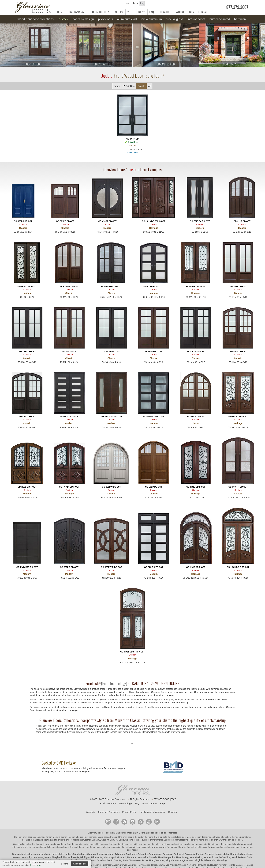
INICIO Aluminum (151, 19)
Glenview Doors (96, 833)
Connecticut (155, 854)
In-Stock (63, 19)
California (131, 854)
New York (209, 857)
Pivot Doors (106, 19)
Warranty (91, 812)
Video (131, 12)
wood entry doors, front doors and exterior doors (72, 844)
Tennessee (135, 860)
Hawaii (218, 854)
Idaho (226, 854)
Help (162, 804)
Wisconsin (210, 860)
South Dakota (114, 860)
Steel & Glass (175, 19)
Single (117, 86)
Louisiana (38, 857)
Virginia (170, 860)
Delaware (167, 854)
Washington (181, 860)
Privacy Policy (129, 812)
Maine (48, 857)
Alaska (100, 854)
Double (142, 86)
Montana (132, 857)
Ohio (249, 857)
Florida (200, 854)
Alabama (91, 854)
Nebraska (143, 857)
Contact (203, 12)
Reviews (173, 812)
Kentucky (27, 857)
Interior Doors (196, 19)
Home (61, 12)
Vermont (160, 860)
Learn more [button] (36, 865)
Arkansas (120, 854)
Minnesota (97, 857)
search (134, 3)
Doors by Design (83, 19)
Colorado (142, 854)
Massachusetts (71, 857)
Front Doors (171, 833)
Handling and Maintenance (152, 812)
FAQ (152, 12)
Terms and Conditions (109, 812)
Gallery (118, 12)
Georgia (209, 854)
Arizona (109, 854)
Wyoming (222, 860)
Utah (152, 860)
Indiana (242, 854)
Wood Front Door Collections (36, 19)
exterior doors (33, 847)
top (132, 743)
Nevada (153, 857)
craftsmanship (156, 840)
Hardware (241, 19)
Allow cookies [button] (80, 864)
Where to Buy (185, 12)
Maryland (57, 857)
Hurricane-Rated (220, 19)
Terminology (101, 12)
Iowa (250, 854)
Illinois (234, 854)
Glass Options (150, 804)
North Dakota (239, 857)
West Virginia (196, 860)
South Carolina (98, 860)
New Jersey (182, 857)
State (125, 860)
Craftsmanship (78, 12)
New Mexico (196, 857)
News (142, 12)
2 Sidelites (129, 86)
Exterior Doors (153, 833)
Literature (165, 12)
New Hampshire (166, 857)
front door (78, 847)
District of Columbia (184, 854)
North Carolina (222, 857)
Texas (145, 860)
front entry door (25, 837)
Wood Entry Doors (136, 833)
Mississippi (110, 857)
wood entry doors (224, 847)
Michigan (85, 857)
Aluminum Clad (127, 19)
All (150, 86)
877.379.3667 (237, 7)
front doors (202, 837)
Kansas (16, 857)
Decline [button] (65, 864)
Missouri (121, 857)
